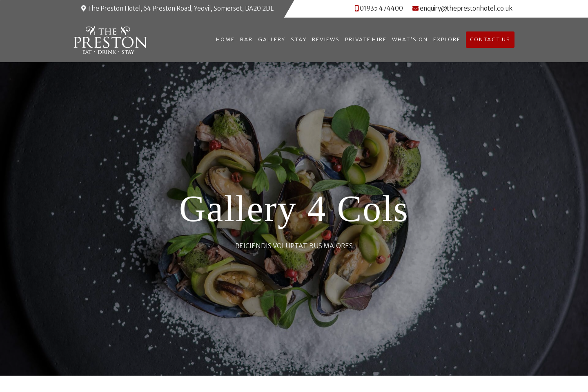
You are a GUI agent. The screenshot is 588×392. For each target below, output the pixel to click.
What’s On (410, 39)
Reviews (326, 39)
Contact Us (490, 39)
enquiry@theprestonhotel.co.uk (462, 8)
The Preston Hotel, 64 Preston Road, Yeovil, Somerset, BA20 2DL (177, 8)
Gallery (272, 39)
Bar (246, 39)
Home (225, 39)
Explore (447, 39)
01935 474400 (381, 8)
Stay (299, 39)
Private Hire (366, 39)
